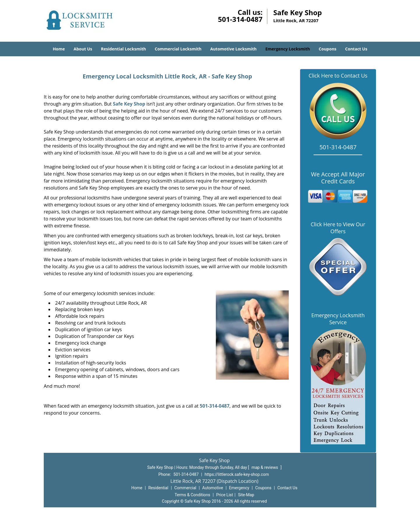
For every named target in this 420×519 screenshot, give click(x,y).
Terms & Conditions (192, 495)
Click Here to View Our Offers (338, 228)
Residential (158, 488)
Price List (225, 495)
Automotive (213, 488)
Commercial (185, 488)
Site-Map (246, 495)
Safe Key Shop (129, 104)
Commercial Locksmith (178, 49)
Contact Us (356, 49)
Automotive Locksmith (233, 49)
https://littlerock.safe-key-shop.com (237, 474)
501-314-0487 (240, 19)
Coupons (328, 49)
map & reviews (265, 467)
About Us (83, 49)
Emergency (239, 488)
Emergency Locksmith (288, 49)
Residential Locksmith (124, 49)
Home (59, 49)
